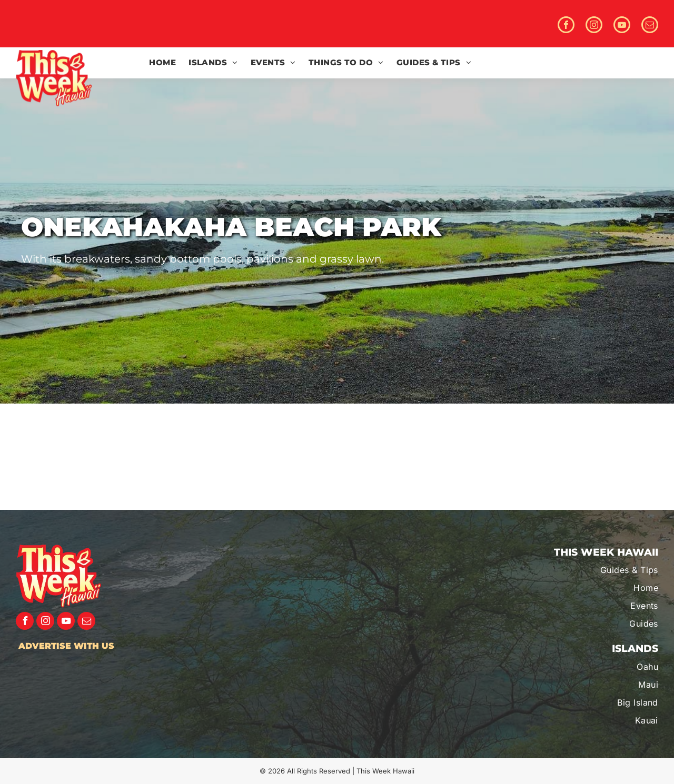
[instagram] (594, 26)
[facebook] (566, 26)
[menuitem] (162, 63)
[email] (650, 26)
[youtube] (622, 26)
